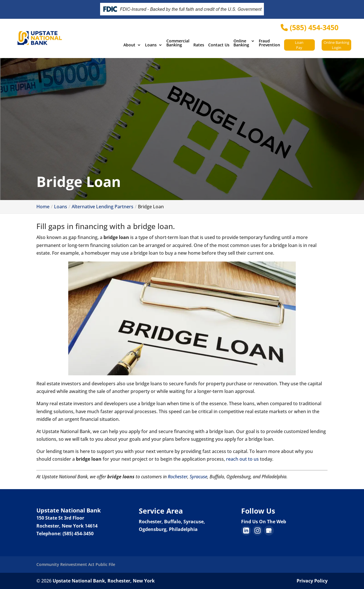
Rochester (178, 477)
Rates (199, 45)
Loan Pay (299, 45)
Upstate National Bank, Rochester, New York (104, 581)
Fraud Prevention (269, 43)
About (129, 45)
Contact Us (219, 45)
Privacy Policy (312, 581)
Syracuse (198, 477)
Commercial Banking (178, 43)
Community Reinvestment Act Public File (76, 564)
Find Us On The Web (264, 522)
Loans (151, 45)
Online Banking (241, 43)
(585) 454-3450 (310, 27)
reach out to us (242, 459)
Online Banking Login (336, 45)
